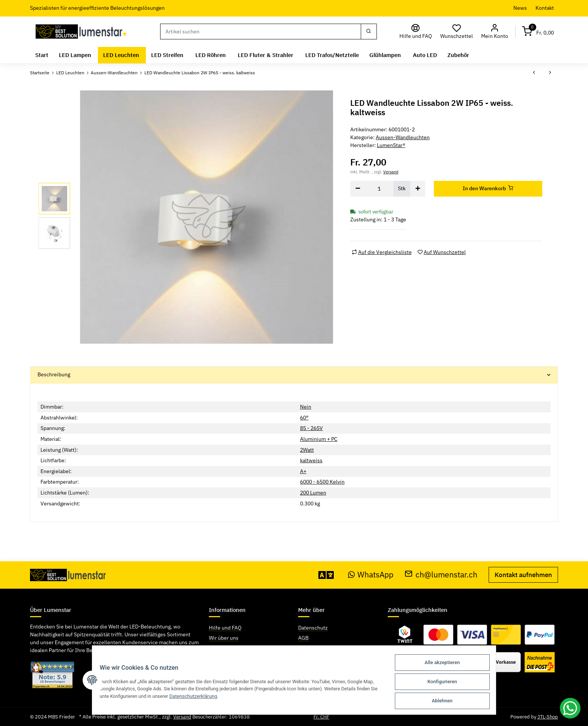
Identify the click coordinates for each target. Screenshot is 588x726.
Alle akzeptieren (447, 664)
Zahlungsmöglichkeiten (236, 648)
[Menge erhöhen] (418, 189)
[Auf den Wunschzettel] (442, 252)
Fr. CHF (321, 717)
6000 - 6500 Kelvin (322, 482)
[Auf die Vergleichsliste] (382, 252)
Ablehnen (447, 701)
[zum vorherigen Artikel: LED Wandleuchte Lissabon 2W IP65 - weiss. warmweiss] (534, 73)
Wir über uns (224, 638)
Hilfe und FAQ (225, 628)
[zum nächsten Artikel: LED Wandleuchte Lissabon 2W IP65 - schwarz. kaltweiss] (550, 73)
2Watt (307, 450)
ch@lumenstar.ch (441, 575)
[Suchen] (261, 32)
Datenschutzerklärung (191, 697)
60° (304, 418)
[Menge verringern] (358, 189)
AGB (303, 638)
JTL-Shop (548, 717)
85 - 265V (311, 428)
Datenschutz (313, 628)
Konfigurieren (447, 683)
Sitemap (308, 648)
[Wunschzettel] (457, 32)
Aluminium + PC (319, 439)
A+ (303, 471)
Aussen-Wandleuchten (403, 137)
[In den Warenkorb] (488, 189)
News (520, 8)
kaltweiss (311, 460)
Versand (391, 172)
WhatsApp (371, 575)
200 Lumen (313, 493)
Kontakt (545, 8)
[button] (495, 32)
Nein (306, 407)
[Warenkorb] (538, 32)
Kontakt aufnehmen (523, 575)
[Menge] (379, 189)
